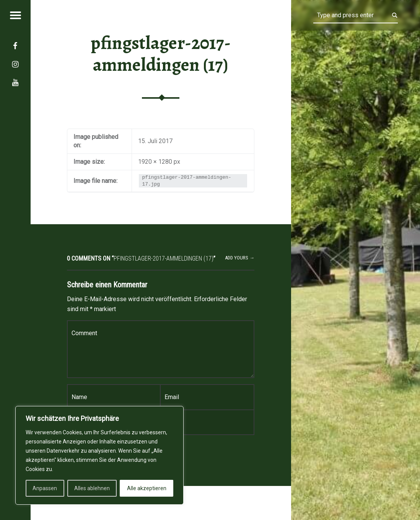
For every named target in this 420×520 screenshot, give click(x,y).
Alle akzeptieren (147, 488)
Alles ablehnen (92, 488)
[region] (99, 455)
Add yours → (240, 258)
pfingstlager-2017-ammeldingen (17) (161, 54)
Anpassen (45, 488)
